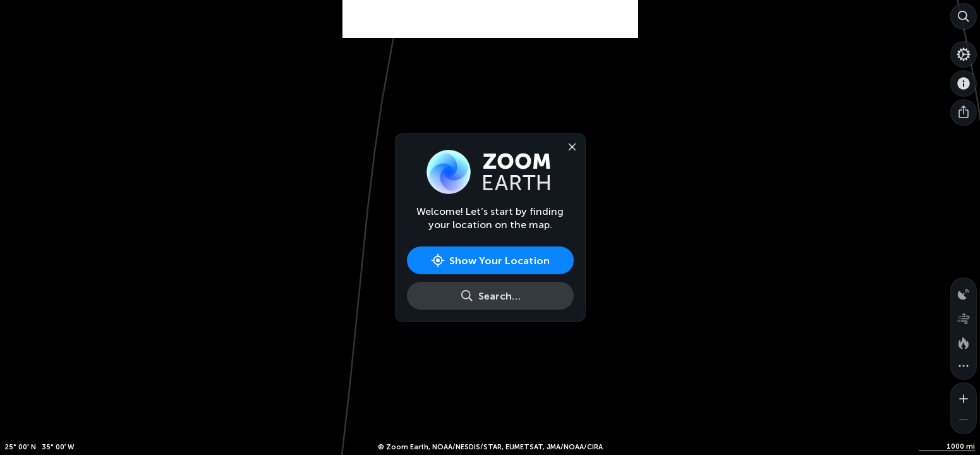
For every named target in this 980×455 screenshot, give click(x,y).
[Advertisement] (490, 32)
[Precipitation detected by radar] (964, 291)
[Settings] (964, 54)
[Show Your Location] (490, 260)
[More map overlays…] (964, 367)
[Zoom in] (964, 396)
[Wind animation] (964, 316)
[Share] (964, 112)
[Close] (570, 146)
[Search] (964, 16)
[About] (964, 83)
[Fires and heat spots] (964, 341)
